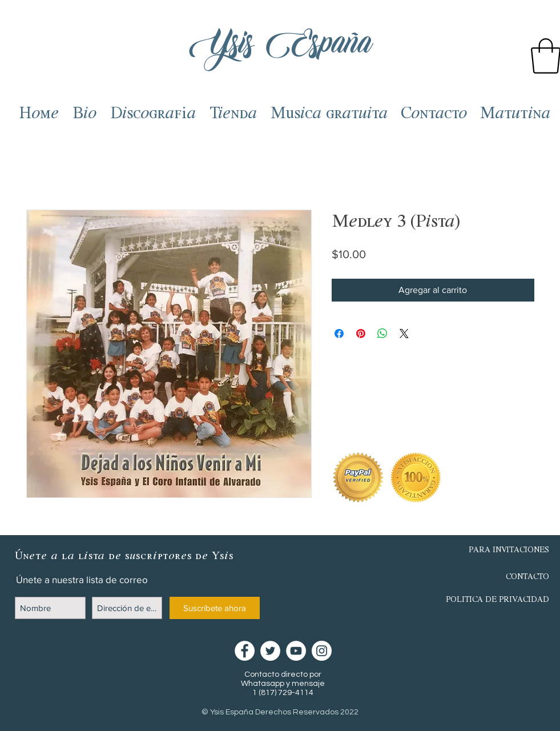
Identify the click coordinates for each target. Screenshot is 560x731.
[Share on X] (404, 334)
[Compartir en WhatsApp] (382, 334)
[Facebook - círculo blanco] (245, 651)
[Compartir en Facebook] (339, 334)
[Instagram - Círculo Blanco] (322, 651)
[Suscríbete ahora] (215, 608)
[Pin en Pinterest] (361, 334)
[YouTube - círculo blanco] (296, 651)
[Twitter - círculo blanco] (270, 651)
